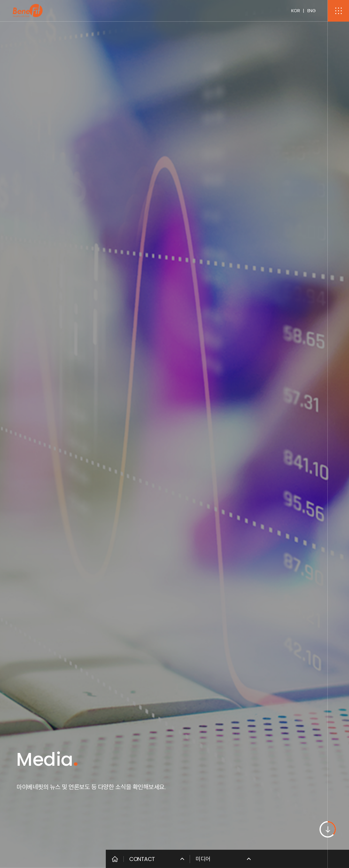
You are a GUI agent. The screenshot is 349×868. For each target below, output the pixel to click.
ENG (312, 10)
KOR (296, 10)
